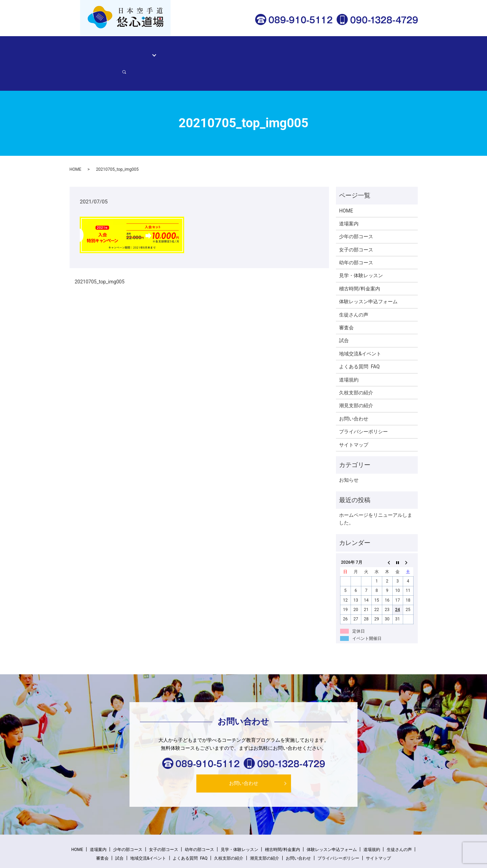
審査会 (346, 304)
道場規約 (349, 355)
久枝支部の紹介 (356, 369)
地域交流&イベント (360, 329)
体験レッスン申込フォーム (328, 51)
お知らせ (349, 456)
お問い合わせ (379, 51)
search (406, 51)
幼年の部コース (356, 239)
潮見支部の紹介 (356, 381)
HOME (99, 51)
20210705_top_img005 (100, 258)
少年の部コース (356, 212)
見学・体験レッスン (186, 51)
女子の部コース (356, 225)
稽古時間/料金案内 (235, 51)
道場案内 (122, 51)
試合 (344, 316)
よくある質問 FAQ (359, 343)
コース (146, 51)
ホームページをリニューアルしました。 (376, 495)
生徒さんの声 (277, 51)
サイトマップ (354, 420)
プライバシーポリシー (363, 408)
